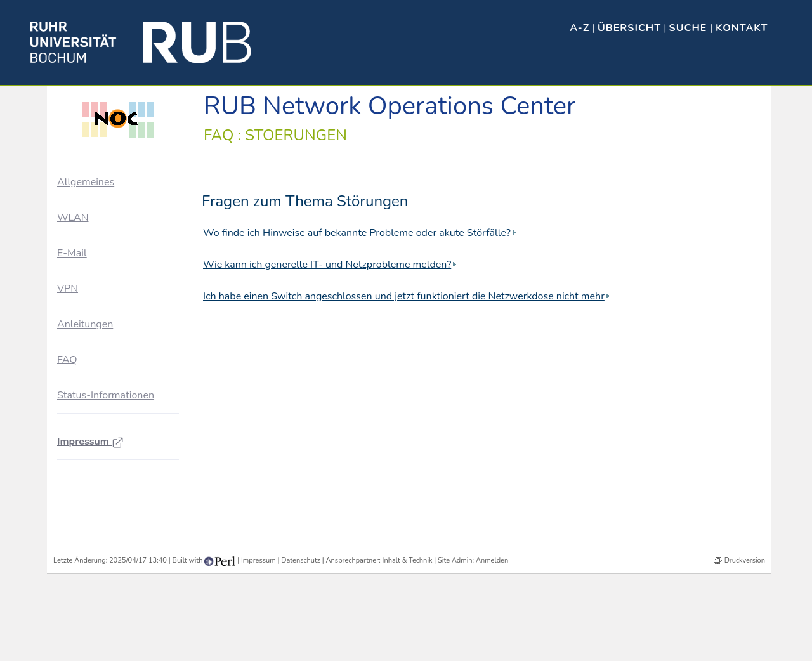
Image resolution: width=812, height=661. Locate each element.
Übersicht (629, 28)
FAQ (67, 519)
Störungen (93, 309)
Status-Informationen (106, 554)
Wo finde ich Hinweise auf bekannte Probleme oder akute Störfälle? (357, 233)
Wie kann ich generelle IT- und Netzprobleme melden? (327, 265)
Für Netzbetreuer (105, 239)
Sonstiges (91, 331)
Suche (690, 28)
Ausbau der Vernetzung (118, 216)
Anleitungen (85, 483)
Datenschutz (301, 641)
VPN (68, 448)
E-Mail (72, 412)
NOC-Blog (93, 262)
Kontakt (742, 28)
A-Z (580, 28)
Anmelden (492, 641)
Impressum (90, 601)
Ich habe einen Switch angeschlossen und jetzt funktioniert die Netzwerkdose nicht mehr (404, 296)
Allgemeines (86, 182)
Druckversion (745, 641)
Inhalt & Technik (408, 641)
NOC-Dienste (98, 285)
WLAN (73, 376)
